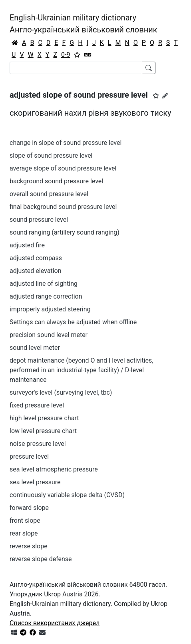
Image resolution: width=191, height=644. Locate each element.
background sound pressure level (56, 181)
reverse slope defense (41, 559)
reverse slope (29, 546)
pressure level (29, 456)
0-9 (66, 55)
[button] (156, 96)
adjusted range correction (46, 296)
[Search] (76, 68)
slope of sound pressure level (51, 155)
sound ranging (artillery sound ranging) (65, 232)
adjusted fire (27, 245)
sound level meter (35, 348)
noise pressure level (38, 444)
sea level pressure (35, 482)
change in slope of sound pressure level (66, 143)
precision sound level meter (49, 335)
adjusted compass (36, 258)
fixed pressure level (37, 405)
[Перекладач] (88, 55)
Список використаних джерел (55, 623)
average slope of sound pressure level (63, 168)
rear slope (24, 533)
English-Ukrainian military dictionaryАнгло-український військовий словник (84, 24)
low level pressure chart (43, 431)
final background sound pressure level (63, 207)
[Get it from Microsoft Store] (14, 633)
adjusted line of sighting (44, 284)
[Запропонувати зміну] (165, 96)
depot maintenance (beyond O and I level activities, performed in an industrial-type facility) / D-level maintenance (81, 370)
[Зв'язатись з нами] (42, 633)
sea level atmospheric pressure (54, 469)
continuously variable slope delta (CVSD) (67, 495)
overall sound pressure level (49, 194)
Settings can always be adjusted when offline (73, 322)
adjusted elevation (36, 271)
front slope (25, 521)
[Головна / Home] (15, 43)
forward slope (29, 508)
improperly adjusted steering (50, 309)
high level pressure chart (44, 418)
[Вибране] (77, 55)
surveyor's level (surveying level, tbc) (61, 392)
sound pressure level (39, 220)
